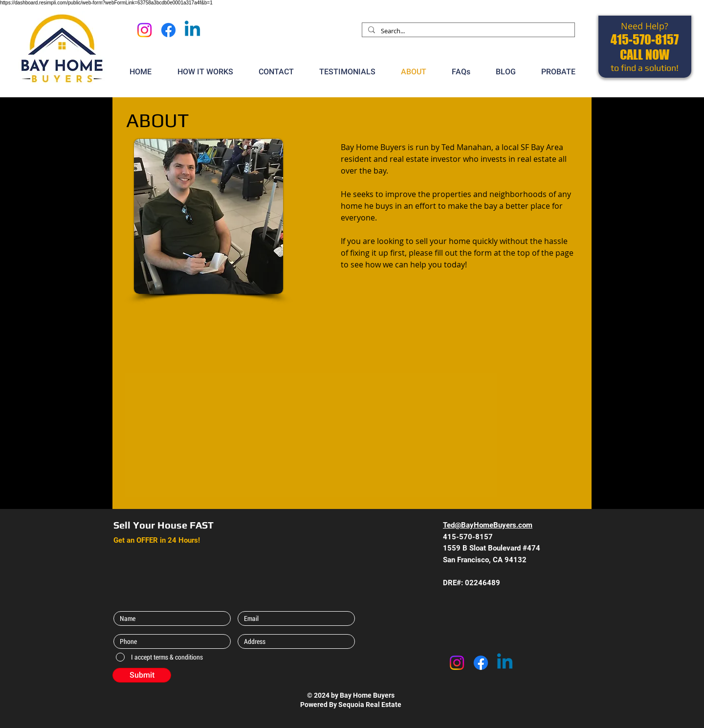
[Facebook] (168, 30)
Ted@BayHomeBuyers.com (488, 525)
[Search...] (467, 31)
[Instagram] (144, 30)
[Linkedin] (192, 30)
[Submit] (142, 675)
